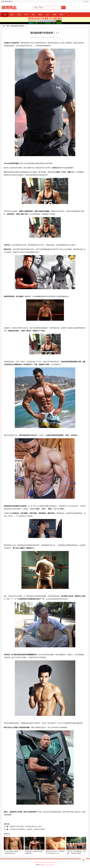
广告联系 (37, 862)
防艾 (62, 15)
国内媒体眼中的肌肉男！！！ (19, 26)
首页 (5, 15)
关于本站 (53, 862)
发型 (19, 15)
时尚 (33, 15)
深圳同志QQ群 (45, 862)
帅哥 (26, 15)
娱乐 (12, 15)
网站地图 (86, 1)
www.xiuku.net (50, 865)
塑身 (54, 15)
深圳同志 (9, 8)
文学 (47, 15)
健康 (40, 15)
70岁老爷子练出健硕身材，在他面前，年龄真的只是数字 (27, 829)
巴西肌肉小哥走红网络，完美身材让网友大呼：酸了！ (26, 826)
